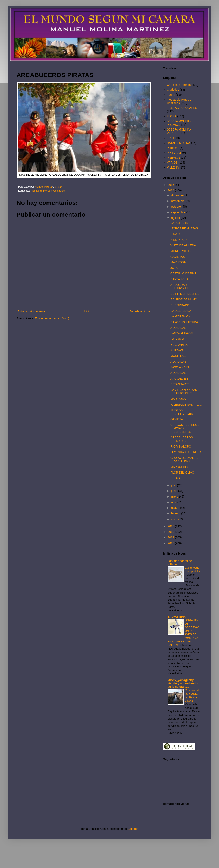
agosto (176, 218)
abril (174, 502)
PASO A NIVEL (180, 367)
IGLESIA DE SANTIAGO (186, 405)
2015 (171, 185)
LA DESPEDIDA (181, 311)
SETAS (175, 478)
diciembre (178, 195)
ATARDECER (179, 379)
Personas (173, 148)
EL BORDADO (180, 305)
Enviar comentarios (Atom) (52, 318)
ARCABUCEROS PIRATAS (182, 439)
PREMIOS (174, 158)
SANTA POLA (179, 279)
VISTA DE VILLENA (183, 245)
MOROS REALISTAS (184, 228)
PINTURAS (174, 153)
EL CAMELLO (179, 345)
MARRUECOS (180, 467)
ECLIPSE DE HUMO (184, 299)
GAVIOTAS (178, 257)
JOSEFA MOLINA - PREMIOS (179, 123)
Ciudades (173, 90)
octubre (176, 207)
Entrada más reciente (31, 311)
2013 (171, 526)
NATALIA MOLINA (179, 143)
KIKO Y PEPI (179, 240)
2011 (171, 537)
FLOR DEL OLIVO (182, 473)
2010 (171, 543)
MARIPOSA (178, 262)
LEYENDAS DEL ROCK (186, 452)
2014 (171, 190)
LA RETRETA (179, 223)
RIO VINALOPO (181, 446)
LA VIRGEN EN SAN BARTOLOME (184, 391)
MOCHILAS (178, 356)
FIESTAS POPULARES (182, 108)
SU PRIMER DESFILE (185, 294)
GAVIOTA (177, 419)
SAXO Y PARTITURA (184, 322)
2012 (171, 532)
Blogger (133, 829)
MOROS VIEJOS (182, 251)
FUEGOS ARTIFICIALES (182, 412)
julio (174, 485)
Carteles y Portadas (180, 85)
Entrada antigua (140, 311)
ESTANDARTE (180, 384)
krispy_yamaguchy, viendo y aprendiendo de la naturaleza (183, 683)
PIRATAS (176, 234)
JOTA (174, 268)
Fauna (171, 95)
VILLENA (173, 167)
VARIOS (172, 163)
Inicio (87, 311)
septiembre (179, 212)
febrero (176, 513)
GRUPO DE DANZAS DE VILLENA (184, 460)
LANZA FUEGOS (182, 333)
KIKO (170, 138)
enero (175, 519)
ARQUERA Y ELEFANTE (179, 287)
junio (174, 491)
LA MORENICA (180, 316)
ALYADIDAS (178, 328)
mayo (175, 496)
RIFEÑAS (177, 350)
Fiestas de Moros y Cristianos (48, 191)
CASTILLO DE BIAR (184, 273)
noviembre (178, 201)
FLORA (172, 116)
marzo (176, 508)
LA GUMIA (177, 339)
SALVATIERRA (177, 617)
